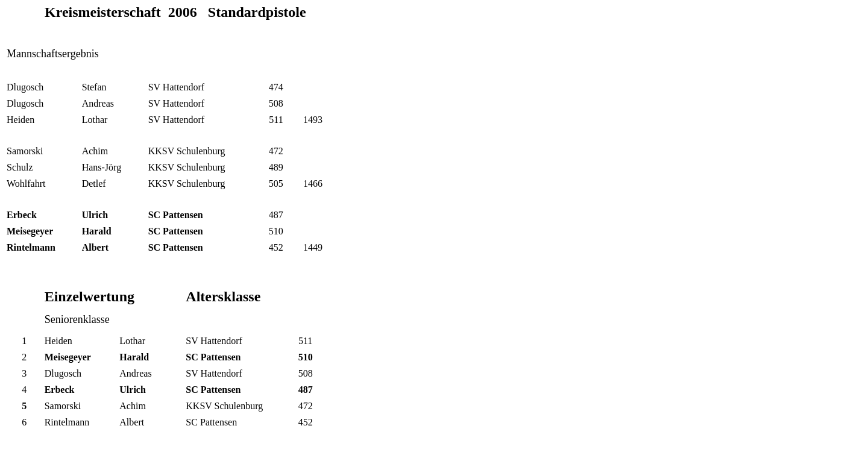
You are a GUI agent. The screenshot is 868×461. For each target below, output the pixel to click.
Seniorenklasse (77, 319)
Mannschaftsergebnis (53, 54)
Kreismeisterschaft (103, 12)
